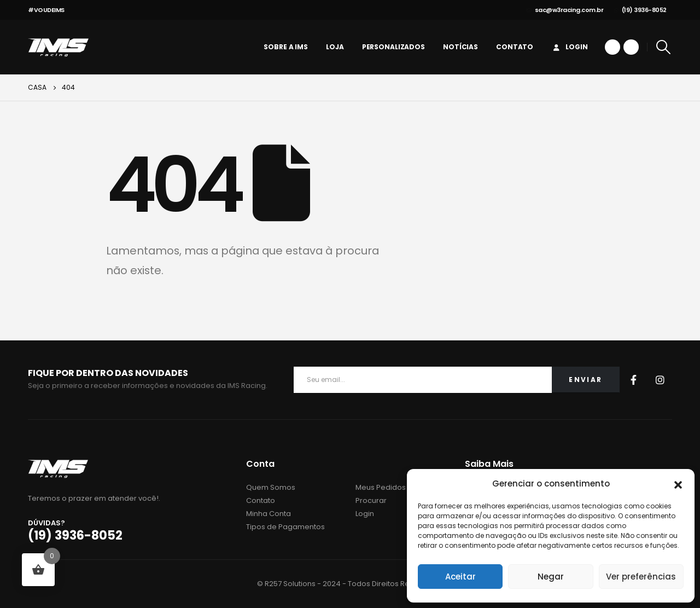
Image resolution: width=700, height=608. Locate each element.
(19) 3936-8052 (640, 10)
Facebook (634, 380)
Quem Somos (271, 487)
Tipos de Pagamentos (285, 527)
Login (569, 47)
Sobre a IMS (286, 47)
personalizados (393, 47)
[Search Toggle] (664, 47)
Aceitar (460, 577)
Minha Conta (269, 514)
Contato (515, 47)
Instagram (660, 380)
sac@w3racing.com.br (565, 10)
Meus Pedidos (381, 487)
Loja (335, 47)
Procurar (371, 500)
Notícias (460, 47)
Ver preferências (641, 577)
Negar (551, 577)
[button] (678, 484)
